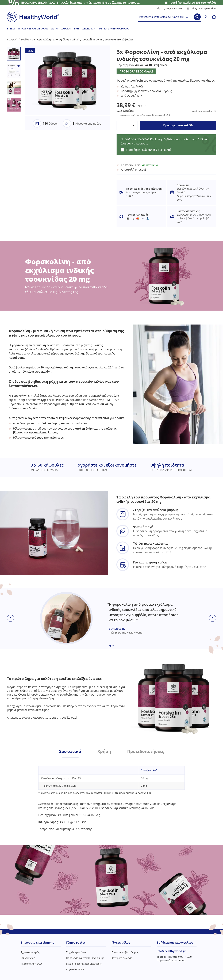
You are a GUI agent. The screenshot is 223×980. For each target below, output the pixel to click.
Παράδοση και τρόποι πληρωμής (85, 958)
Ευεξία (11, 28)
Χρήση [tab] (104, 751)
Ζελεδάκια (89, 28)
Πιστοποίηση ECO (31, 964)
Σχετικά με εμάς (30, 952)
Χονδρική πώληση (122, 958)
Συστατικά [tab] (70, 751)
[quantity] (127, 125)
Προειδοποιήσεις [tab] (146, 751)
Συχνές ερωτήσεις (170, 8)
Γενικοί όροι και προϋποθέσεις (84, 964)
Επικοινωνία (28, 958)
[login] (206, 17)
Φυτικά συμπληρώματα (114, 28)
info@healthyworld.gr (201, 8)
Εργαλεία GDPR (75, 969)
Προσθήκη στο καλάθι (178, 125)
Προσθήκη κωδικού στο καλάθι (192, 3)
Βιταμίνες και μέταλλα (33, 28)
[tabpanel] (111, 794)
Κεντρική (12, 39)
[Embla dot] (110, 646)
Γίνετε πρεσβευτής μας (125, 952)
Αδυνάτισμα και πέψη (65, 28)
